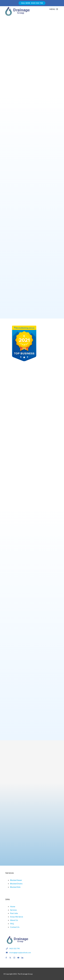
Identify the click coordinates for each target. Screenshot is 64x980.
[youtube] (18, 958)
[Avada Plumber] (17, 7)
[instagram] (14, 958)
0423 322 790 (15, 948)
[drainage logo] (17, 937)
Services (13, 910)
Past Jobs (14, 913)
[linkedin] (22, 958)
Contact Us (15, 927)
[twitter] (10, 958)
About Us (14, 920)
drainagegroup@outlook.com (20, 953)
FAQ (12, 924)
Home (13, 906)
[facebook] (6, 958)
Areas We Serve (17, 917)
